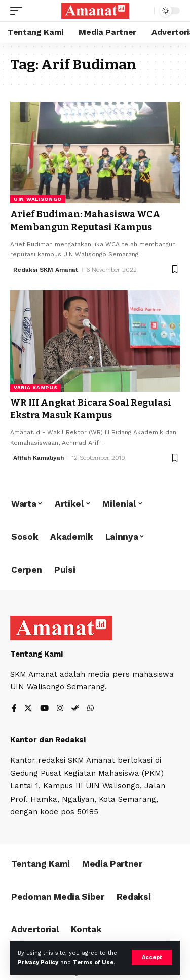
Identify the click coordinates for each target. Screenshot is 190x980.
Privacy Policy (38, 963)
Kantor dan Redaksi (48, 740)
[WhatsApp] (90, 709)
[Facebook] (14, 709)
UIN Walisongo (38, 199)
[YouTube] (44, 709)
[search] (144, 11)
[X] (28, 709)
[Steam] (75, 709)
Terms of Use (93, 963)
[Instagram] (60, 709)
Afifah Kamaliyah (39, 458)
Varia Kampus (35, 387)
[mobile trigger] (19, 11)
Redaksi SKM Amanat (46, 270)
